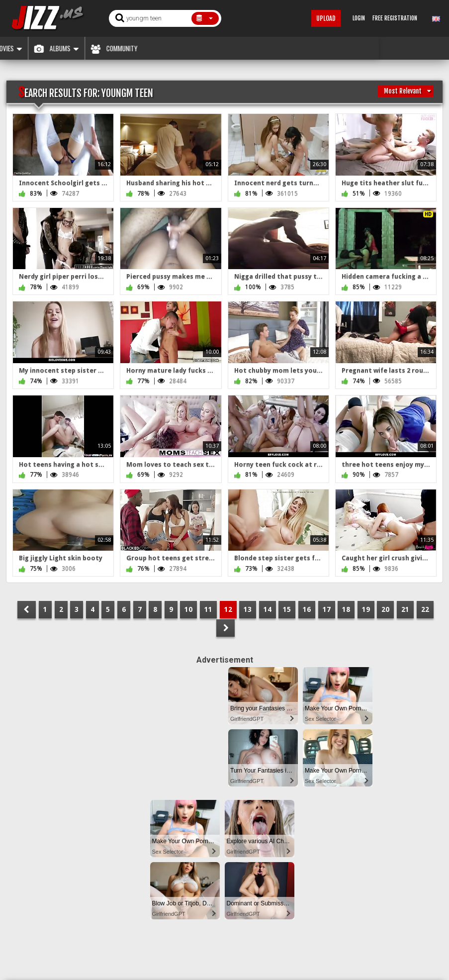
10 (188, 609)
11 (208, 609)
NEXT (225, 628)
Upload (326, 18)
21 (405, 609)
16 (307, 609)
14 (268, 609)
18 (346, 609)
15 (287, 609)
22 (425, 609)
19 (366, 609)
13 (248, 609)
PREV (27, 610)
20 (385, 609)
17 (327, 609)
